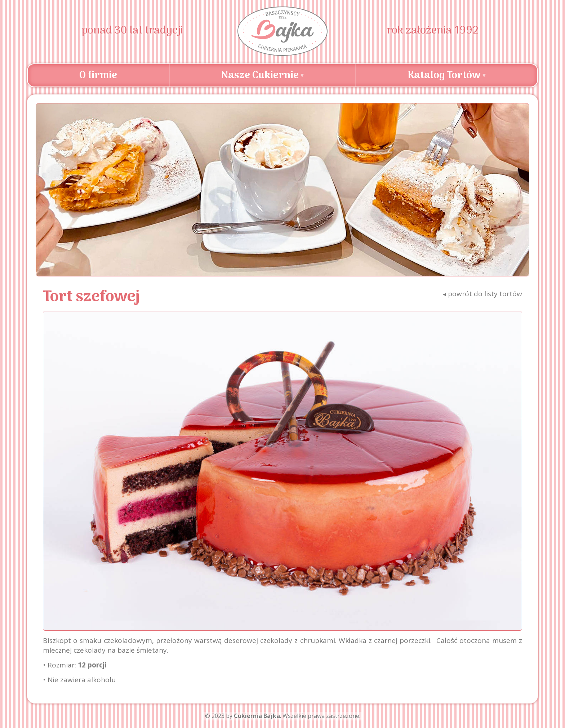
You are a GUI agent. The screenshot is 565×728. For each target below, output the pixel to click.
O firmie (98, 76)
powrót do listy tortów (482, 294)
